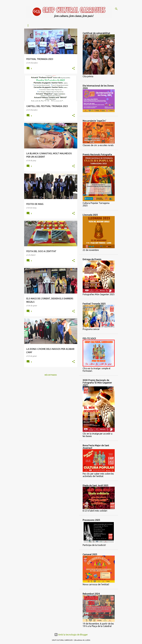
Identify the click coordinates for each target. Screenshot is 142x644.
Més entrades (51, 375)
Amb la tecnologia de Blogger (71, 635)
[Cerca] (116, 9)
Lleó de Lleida (78, 25)
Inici (28, 25)
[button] (73, 69)
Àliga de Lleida (58, 25)
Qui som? (41, 25)
